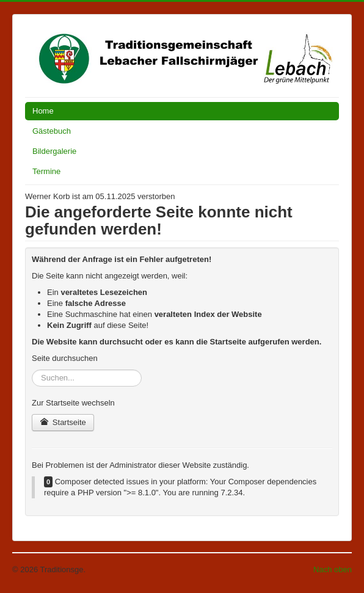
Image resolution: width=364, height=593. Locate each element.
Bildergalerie (54, 151)
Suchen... (32, 370)
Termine (46, 171)
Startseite (63, 422)
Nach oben (333, 569)
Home (43, 111)
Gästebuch (52, 131)
